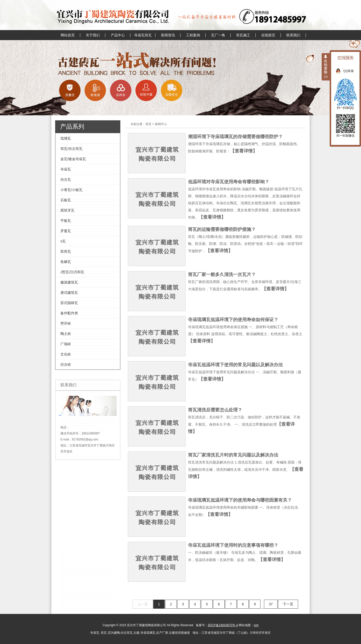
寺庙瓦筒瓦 (143, 35)
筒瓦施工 (243, 35)
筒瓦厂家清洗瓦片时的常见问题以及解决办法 (233, 455)
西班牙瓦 (67, 210)
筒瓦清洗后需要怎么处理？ (215, 410)
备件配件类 (69, 313)
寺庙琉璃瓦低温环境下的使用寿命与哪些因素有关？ (240, 500)
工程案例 (193, 35)
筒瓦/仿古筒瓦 (71, 149)
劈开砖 (66, 323)
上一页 (143, 604)
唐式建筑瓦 (69, 293)
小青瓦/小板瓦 (71, 190)
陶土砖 (66, 334)
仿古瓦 (66, 179)
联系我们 (293, 35)
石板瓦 (66, 200)
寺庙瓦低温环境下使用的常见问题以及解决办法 (235, 365)
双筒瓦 (66, 251)
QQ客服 (351, 71)
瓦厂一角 (218, 35)
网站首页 (68, 35)
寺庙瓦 (66, 169)
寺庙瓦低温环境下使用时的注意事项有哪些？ (233, 545)
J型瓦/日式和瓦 (72, 272)
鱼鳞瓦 (66, 262)
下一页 (288, 604)
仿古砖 (66, 364)
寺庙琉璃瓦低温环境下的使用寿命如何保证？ (233, 320)
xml (256, 625)
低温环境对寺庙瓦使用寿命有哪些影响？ (229, 182)
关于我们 (93, 35)
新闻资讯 (168, 35)
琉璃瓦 (66, 138)
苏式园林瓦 (69, 303)
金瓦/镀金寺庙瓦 (73, 159)
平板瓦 (66, 221)
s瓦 (63, 241)
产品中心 (118, 35)
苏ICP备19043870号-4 (223, 625)
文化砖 (66, 354)
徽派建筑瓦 (69, 282)
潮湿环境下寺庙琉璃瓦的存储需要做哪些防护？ (235, 137)
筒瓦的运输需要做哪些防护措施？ (222, 229)
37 (271, 604)
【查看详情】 (244, 151)
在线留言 (268, 35)
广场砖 (66, 344)
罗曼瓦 (66, 231)
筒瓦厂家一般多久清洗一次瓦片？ (222, 274)
